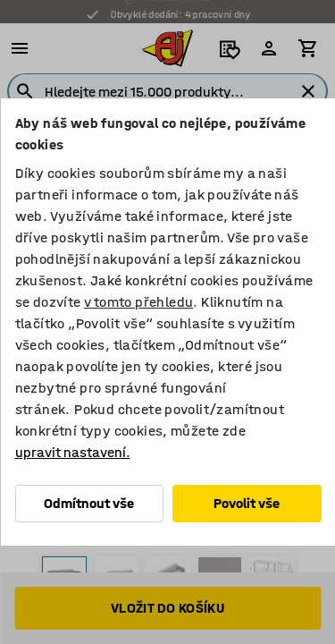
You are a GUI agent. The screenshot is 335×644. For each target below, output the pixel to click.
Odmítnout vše (89, 503)
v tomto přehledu (138, 302)
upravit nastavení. (72, 452)
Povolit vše (247, 503)
